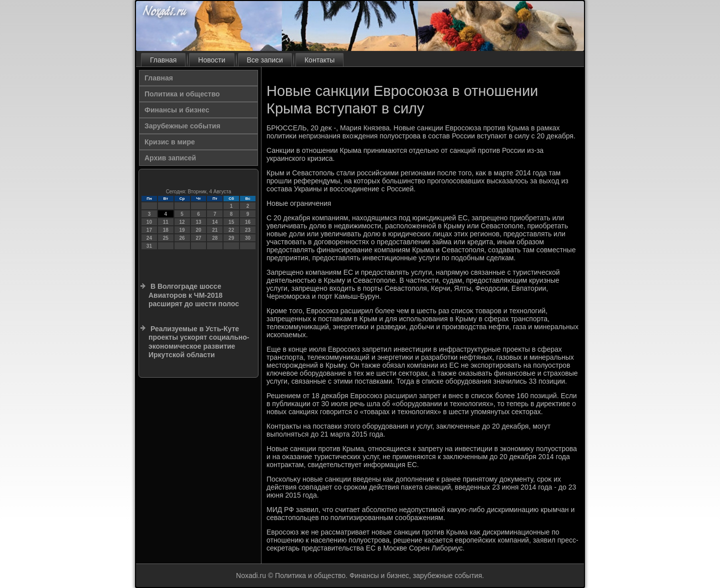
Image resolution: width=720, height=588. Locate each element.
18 (166, 230)
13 (198, 222)
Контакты (319, 60)
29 (231, 238)
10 (149, 222)
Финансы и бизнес (177, 110)
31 (149, 246)
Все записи (265, 60)
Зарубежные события (182, 126)
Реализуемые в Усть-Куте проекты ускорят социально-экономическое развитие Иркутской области (199, 342)
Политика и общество (182, 94)
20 (198, 230)
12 (182, 222)
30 (248, 238)
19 (182, 230)
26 (182, 238)
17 (149, 230)
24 (149, 238)
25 (166, 238)
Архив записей (170, 158)
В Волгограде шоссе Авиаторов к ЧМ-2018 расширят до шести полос (194, 295)
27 (198, 238)
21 (215, 230)
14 (215, 222)
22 (231, 230)
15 (231, 222)
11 (166, 222)
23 (248, 230)
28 (215, 238)
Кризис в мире (170, 142)
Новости (211, 60)
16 (248, 222)
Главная (163, 60)
